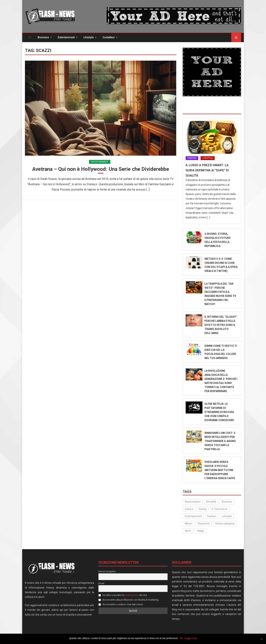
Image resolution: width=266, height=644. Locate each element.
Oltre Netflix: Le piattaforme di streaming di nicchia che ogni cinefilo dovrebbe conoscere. (220, 412)
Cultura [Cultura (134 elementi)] (189, 509)
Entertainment (66, 38)
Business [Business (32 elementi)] (227, 502)
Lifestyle (89, 38)
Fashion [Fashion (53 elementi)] (212, 517)
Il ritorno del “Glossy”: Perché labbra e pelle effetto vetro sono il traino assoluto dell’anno (221, 325)
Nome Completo (107, 572)
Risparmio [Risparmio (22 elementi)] (204, 524)
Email (101, 584)
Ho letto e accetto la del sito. (123, 595)
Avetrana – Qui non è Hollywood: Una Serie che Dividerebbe (101, 170)
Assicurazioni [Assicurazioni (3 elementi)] (193, 502)
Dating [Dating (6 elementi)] (203, 509)
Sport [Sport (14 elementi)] (188, 531)
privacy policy (132, 595)
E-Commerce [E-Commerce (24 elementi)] (220, 509)
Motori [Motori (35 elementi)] (189, 524)
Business (43, 38)
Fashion (192, 158)
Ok (181, 638)
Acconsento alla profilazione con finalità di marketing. (129, 600)
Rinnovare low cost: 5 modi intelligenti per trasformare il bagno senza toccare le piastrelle (220, 441)
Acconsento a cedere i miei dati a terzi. (121, 605)
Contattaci (109, 38)
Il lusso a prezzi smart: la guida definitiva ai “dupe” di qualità (207, 171)
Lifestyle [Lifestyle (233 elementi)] (227, 517)
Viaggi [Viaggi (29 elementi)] (200, 531)
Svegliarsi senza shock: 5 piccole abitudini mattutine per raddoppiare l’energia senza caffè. (220, 470)
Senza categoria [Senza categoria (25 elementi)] (225, 524)
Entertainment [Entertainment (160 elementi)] (193, 517)
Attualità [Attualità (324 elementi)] (211, 502)
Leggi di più (191, 638)
